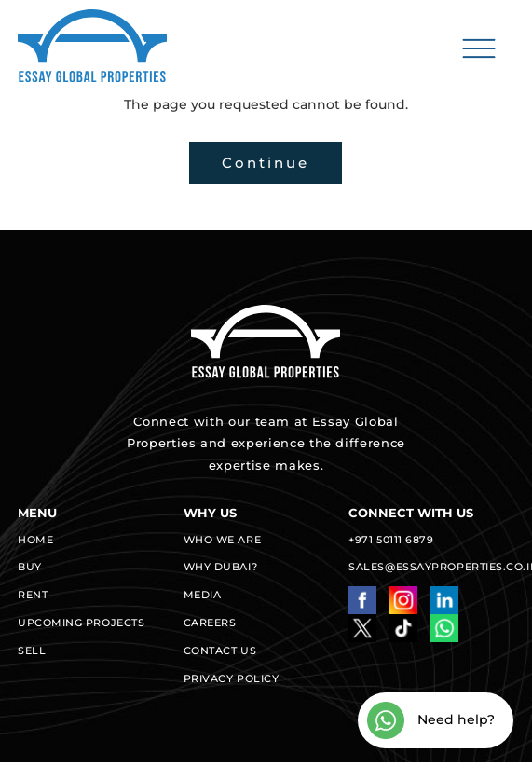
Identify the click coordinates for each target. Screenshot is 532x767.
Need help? (431, 720)
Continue (266, 163)
